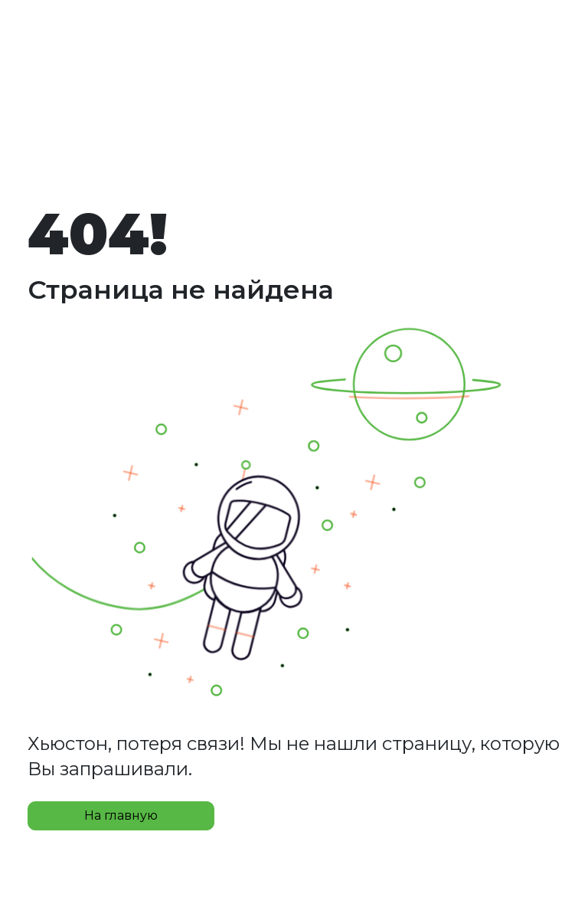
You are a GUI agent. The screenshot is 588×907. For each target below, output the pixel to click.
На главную (121, 815)
